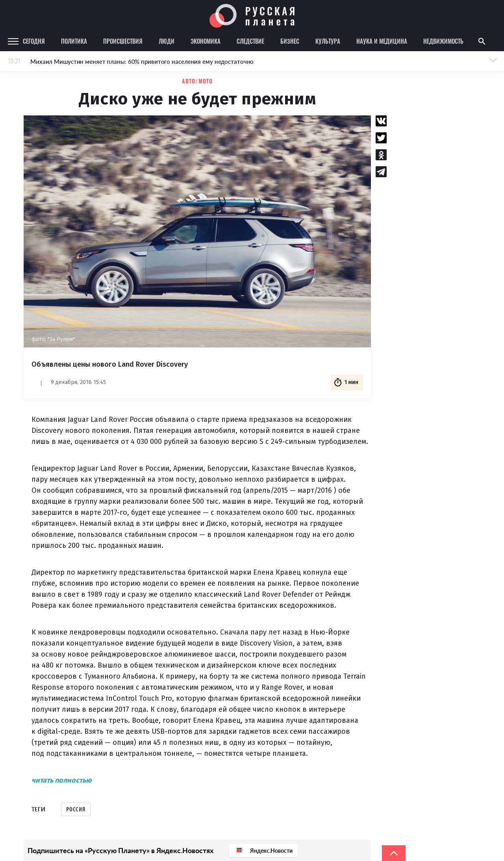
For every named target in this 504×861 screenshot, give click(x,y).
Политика (74, 41)
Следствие (250, 41)
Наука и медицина (382, 41)
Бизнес (290, 41)
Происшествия (123, 41)
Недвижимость (443, 41)
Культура (328, 41)
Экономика (206, 41)
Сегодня (34, 41)
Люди (167, 41)
